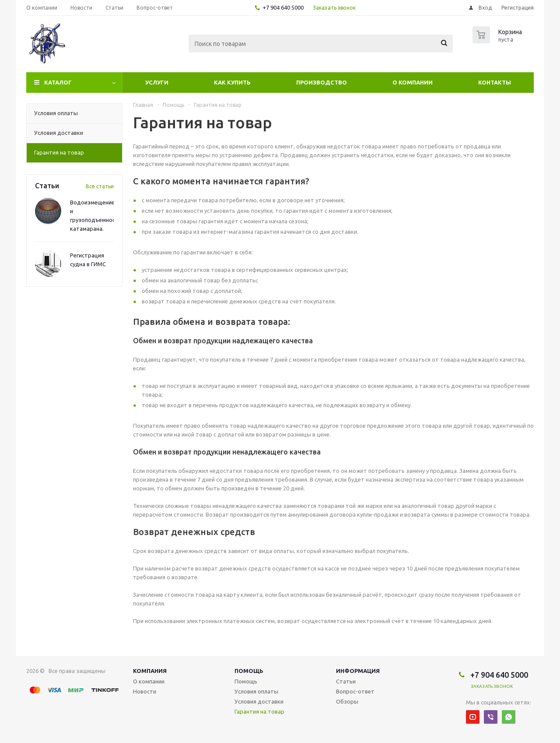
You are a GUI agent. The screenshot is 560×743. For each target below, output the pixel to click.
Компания (150, 671)
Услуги (157, 82)
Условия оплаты (256, 691)
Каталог (58, 82)
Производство (322, 82)
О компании (413, 82)
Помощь (249, 671)
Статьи (346, 681)
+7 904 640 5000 (283, 7)
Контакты (495, 82)
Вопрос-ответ (355, 691)
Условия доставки (259, 701)
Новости (145, 691)
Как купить (232, 82)
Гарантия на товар (259, 711)
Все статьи (100, 186)
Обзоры (347, 701)
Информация (358, 671)
